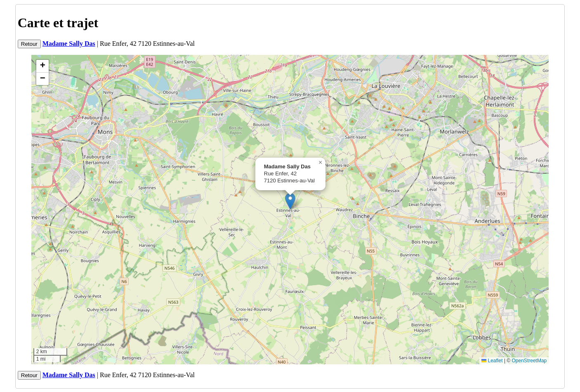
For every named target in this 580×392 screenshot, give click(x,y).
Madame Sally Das (69, 44)
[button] (290, 201)
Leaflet (492, 361)
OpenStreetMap (529, 361)
